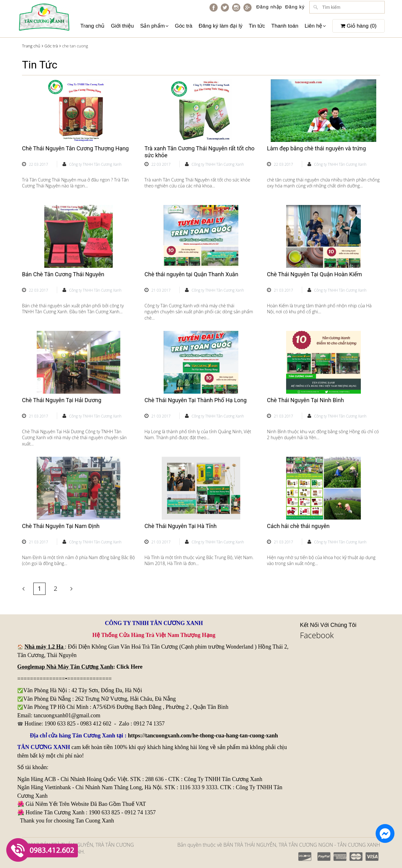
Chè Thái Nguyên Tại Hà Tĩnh (181, 526)
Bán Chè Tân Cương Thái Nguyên (63, 274)
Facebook (317, 635)
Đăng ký (295, 7)
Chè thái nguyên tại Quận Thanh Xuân (191, 274)
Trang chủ (92, 26)
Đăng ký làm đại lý (220, 26)
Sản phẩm (154, 26)
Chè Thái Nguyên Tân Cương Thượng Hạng (75, 148)
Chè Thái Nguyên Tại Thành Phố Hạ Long (196, 400)
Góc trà (184, 26)
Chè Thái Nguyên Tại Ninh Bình (305, 400)
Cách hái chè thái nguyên (298, 526)
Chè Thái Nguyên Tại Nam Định (61, 526)
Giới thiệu (122, 26)
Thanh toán (285, 26)
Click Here (130, 667)
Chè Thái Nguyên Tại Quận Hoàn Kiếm (315, 274)
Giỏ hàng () (359, 26)
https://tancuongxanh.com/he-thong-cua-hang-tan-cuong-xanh (203, 736)
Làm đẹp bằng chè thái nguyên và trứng (316, 148)
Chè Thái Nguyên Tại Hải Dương (62, 400)
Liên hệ (315, 26)
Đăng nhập (269, 7)
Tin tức (257, 26)
